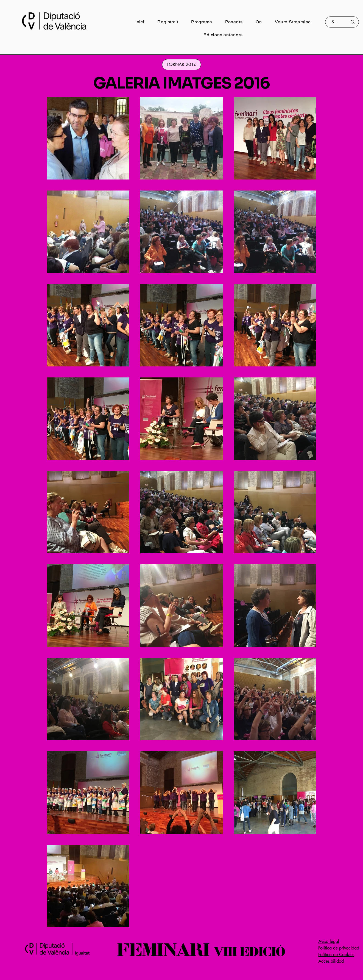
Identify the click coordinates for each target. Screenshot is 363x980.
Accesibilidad (331, 961)
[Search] (335, 22)
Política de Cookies (336, 955)
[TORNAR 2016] (181, 65)
